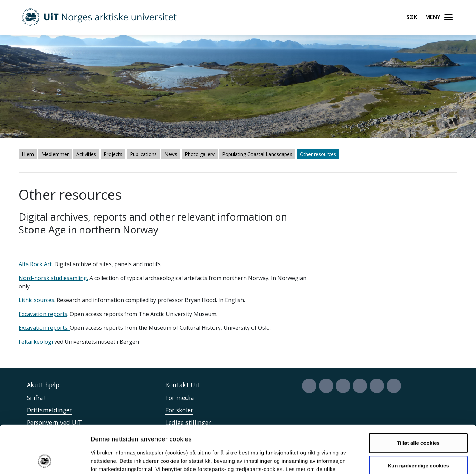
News (171, 154)
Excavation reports (43, 314)
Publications (143, 154)
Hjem (28, 154)
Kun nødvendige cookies (418, 421)
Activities (86, 154)
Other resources (318, 154)
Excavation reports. (44, 328)
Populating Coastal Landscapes (257, 154)
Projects (113, 154)
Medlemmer (55, 154)
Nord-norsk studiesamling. (53, 278)
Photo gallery (200, 154)
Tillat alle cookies (418, 398)
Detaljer (368, 460)
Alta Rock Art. (36, 264)
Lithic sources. (37, 300)
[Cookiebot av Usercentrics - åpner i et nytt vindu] (45, 461)
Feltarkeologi (36, 342)
